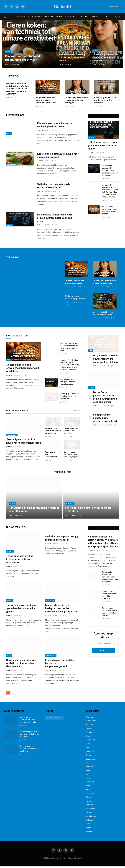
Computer (61, 17)
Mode (96, 50)
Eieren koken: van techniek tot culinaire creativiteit (24, 58)
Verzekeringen (92, 818)
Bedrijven (49, 17)
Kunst (88, 780)
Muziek (89, 791)
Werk (88, 825)
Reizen (84, 17)
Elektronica (90, 741)
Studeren (89, 806)
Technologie (91, 810)
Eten (8, 51)
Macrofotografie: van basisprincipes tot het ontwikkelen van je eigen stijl (104, 315)
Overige (89, 799)
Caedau (89, 730)
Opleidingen (91, 795)
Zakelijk (103, 17)
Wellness (89, 822)
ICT (87, 764)
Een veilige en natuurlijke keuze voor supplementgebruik (56, 156)
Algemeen (21, 17)
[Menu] (5, 17)
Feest (88, 749)
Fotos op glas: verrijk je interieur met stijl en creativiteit (105, 100)
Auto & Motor (35, 17)
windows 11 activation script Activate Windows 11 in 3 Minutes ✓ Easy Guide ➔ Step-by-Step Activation (18, 89)
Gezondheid (12, 169)
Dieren (88, 738)
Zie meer (76, 412)
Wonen (93, 17)
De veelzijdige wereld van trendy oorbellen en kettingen (106, 57)
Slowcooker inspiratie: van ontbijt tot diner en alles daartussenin (21, 665)
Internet (89, 776)
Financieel (74, 17)
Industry (89, 772)
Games (10, 231)
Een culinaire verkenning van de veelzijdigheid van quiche (72, 57)
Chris (7, 64)
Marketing (90, 783)
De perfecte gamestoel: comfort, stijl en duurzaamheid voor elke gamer (57, 219)
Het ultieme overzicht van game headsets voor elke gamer (102, 145)
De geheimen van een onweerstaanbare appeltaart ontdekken (46, 100)
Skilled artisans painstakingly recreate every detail (55, 187)
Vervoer (89, 814)
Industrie (89, 768)
